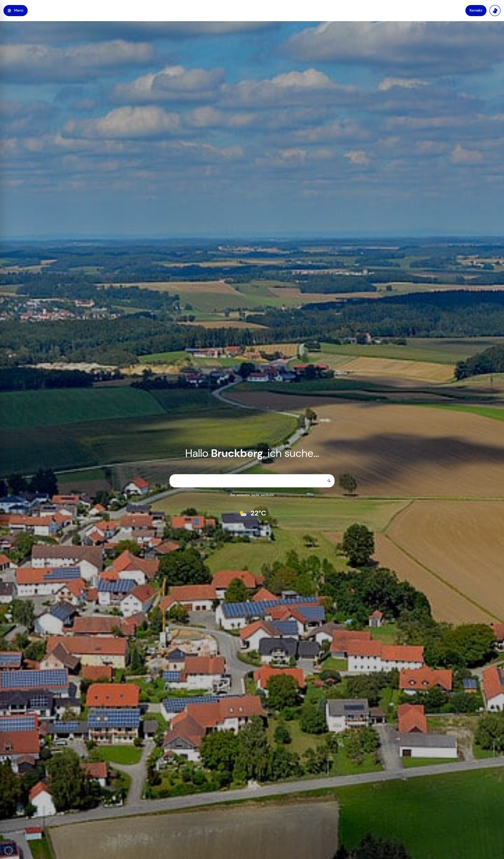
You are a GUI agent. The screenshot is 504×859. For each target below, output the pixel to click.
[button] (8, 851)
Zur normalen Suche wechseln (252, 495)
